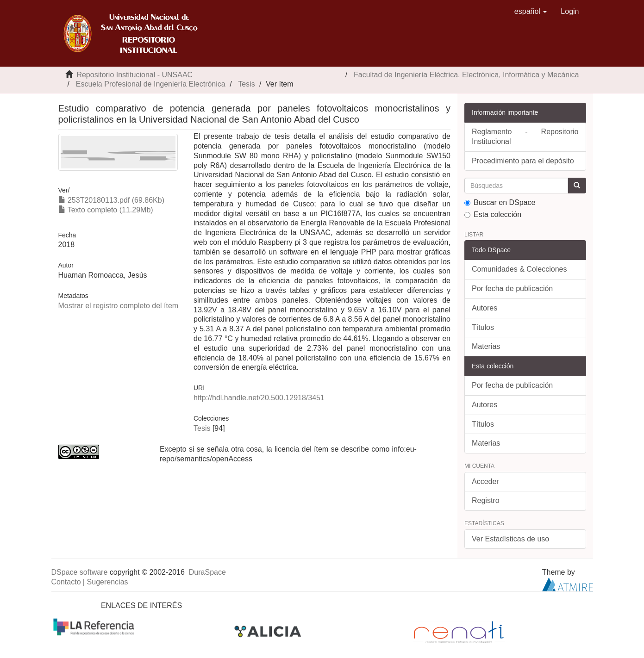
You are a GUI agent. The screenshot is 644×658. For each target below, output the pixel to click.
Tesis (246, 84)
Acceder (485, 481)
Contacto (66, 582)
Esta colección (493, 214)
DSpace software (80, 572)
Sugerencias (108, 582)
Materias (486, 346)
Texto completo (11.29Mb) (106, 210)
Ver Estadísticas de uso (510, 539)
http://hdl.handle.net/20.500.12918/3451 (259, 398)
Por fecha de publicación (512, 289)
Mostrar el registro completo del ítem (119, 306)
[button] (531, 12)
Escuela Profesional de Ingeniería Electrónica (151, 84)
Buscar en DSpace (500, 202)
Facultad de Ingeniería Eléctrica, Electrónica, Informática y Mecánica (466, 75)
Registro (486, 500)
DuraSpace (207, 572)
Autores (485, 308)
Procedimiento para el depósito (523, 161)
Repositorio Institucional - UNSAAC (134, 75)
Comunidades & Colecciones (519, 269)
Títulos (483, 327)
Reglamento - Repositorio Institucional (525, 137)
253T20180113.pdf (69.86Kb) (112, 200)
